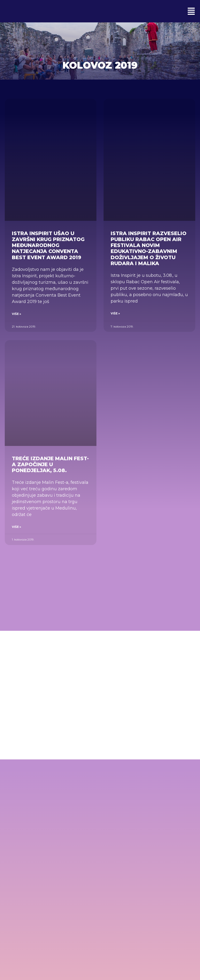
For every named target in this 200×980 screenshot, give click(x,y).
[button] (191, 11)
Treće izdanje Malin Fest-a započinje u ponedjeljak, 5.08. (50, 464)
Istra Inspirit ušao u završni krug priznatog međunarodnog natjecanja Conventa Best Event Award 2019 (48, 245)
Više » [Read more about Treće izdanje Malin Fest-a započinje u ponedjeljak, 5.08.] (17, 527)
